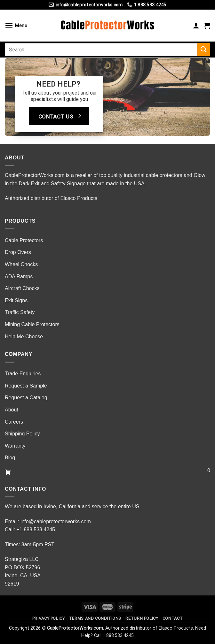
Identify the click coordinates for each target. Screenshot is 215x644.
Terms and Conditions (95, 618)
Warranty (15, 446)
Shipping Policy (22, 434)
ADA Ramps (19, 276)
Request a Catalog (26, 398)
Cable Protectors (24, 240)
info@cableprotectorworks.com (56, 521)
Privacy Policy (49, 618)
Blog (10, 458)
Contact (173, 618)
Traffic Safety (20, 312)
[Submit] (204, 49)
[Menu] (16, 26)
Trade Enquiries (23, 374)
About (12, 410)
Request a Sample (26, 386)
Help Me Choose (24, 337)
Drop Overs (18, 252)
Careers (14, 422)
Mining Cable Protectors (32, 324)
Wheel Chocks (21, 264)
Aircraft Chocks (22, 288)
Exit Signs (16, 300)
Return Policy (142, 618)
